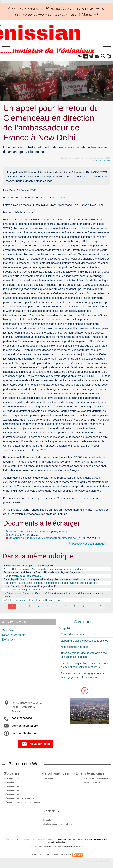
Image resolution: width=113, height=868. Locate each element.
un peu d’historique (25, 733)
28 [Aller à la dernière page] (101, 606)
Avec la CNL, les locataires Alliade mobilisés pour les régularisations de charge (44, 569)
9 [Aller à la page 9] (83, 606)
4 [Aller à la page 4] (39, 606)
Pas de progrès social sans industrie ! (23, 576)
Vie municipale (50, 816)
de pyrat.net (50, 846)
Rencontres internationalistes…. (98, 778)
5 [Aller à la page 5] (48, 606)
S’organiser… (14, 773)
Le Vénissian (49, 820)
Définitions (9, 639)
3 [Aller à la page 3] (30, 606)
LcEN (68, 839)
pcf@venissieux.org (25, 726)
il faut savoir (86, 839)
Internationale (94, 773)
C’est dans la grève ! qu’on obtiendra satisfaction (29, 590)
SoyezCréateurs (68, 846)
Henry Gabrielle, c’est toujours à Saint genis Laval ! (30, 586)
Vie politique (51, 773)
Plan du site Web (25, 763)
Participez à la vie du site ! (96, 861)
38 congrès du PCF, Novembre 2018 (19, 798)
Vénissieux (51, 811)
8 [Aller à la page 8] (74, 606)
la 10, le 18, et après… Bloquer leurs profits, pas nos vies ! (34, 600)
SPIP (82, 846)
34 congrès (9, 782)
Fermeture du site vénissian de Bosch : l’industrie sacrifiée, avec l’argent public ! (45, 572)
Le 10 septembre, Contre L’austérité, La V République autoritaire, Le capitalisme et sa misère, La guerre (54, 595)
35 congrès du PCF (12, 786)
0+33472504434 (22, 718)
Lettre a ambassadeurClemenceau (30, 531)
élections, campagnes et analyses (58, 824)
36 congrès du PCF (12, 790)
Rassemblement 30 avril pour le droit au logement (29, 565)
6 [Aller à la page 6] (57, 606)
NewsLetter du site (14, 635)
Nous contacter (36, 744)
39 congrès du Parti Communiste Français (22, 802)
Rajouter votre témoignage (88, 544)
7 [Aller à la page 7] (65, 606)
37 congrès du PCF (12, 794)
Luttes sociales (48, 778)
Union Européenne (92, 782)
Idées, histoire (72, 773)
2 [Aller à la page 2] (21, 606)
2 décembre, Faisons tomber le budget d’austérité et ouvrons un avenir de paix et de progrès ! (52, 583)
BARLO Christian (103, 161)
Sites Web (9, 630)
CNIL (60, 839)
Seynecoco (16, 535)
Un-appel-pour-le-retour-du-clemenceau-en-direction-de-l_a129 (47, 538)
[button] (80, 56)
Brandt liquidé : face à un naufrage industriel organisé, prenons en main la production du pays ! (52, 579)
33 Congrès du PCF (13, 778)
